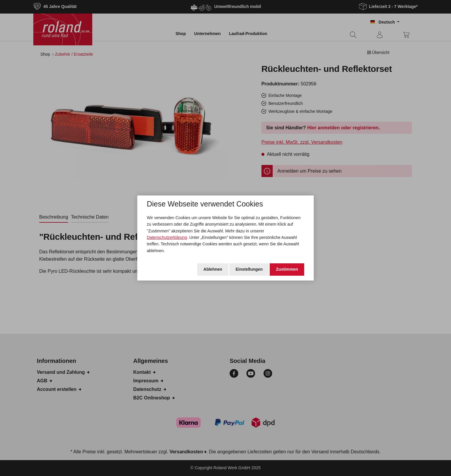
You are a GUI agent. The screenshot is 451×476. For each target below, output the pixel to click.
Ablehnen (213, 269)
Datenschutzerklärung (167, 237)
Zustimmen (287, 269)
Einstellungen (249, 269)
